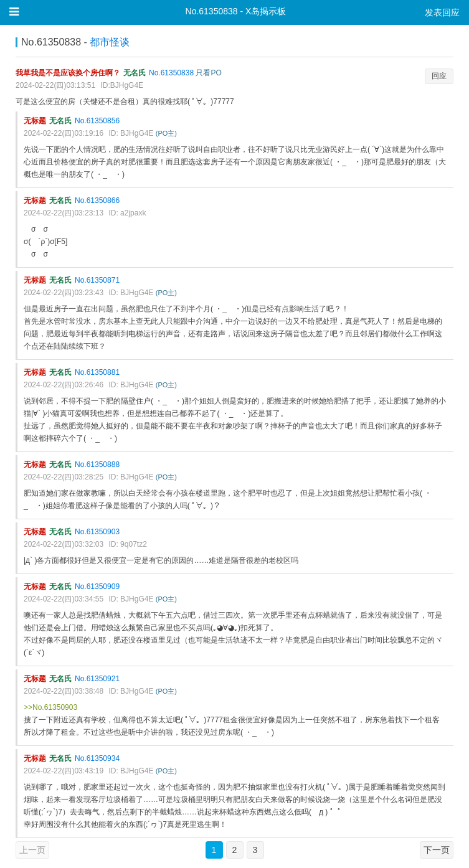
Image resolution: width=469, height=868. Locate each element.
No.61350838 (171, 73)
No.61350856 (97, 121)
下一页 (437, 850)
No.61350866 (97, 200)
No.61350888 (97, 465)
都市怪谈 (110, 42)
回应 (439, 76)
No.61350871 (97, 280)
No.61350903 (97, 532)
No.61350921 (97, 679)
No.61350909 (97, 587)
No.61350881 (97, 372)
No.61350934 (97, 758)
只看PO (208, 73)
